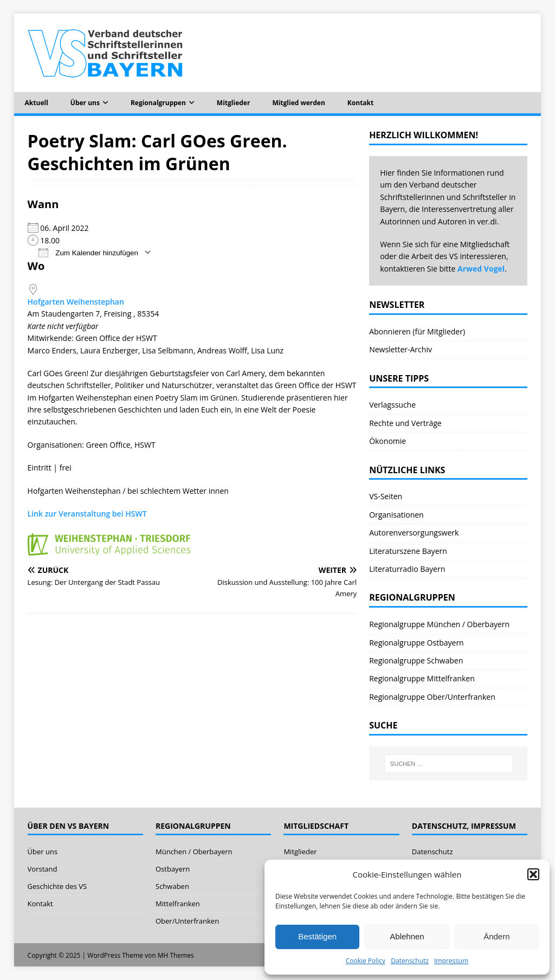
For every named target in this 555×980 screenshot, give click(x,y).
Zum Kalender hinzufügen (88, 252)
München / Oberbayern (194, 852)
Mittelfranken (178, 904)
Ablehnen (407, 936)
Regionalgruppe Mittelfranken (422, 678)
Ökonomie (388, 441)
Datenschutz (410, 961)
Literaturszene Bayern (408, 551)
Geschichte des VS (57, 886)
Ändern (496, 936)
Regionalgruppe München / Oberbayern (439, 624)
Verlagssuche (392, 405)
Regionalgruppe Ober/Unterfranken (432, 697)
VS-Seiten (386, 496)
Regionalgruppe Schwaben (416, 660)
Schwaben (172, 886)
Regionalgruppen (158, 103)
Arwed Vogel (481, 269)
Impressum (451, 961)
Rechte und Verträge (405, 423)
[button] (533, 874)
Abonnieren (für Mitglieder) (417, 331)
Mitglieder (234, 103)
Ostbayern (173, 869)
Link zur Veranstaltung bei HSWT (87, 514)
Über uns (85, 103)
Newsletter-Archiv (401, 349)
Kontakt (360, 103)
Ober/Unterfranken (187, 921)
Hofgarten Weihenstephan (76, 302)
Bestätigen (317, 936)
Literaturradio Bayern (407, 569)
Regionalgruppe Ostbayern (417, 643)
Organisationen (396, 515)
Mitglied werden (298, 103)
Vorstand (43, 869)
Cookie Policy (366, 961)
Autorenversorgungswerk (414, 533)
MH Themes (176, 955)
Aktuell (37, 103)
